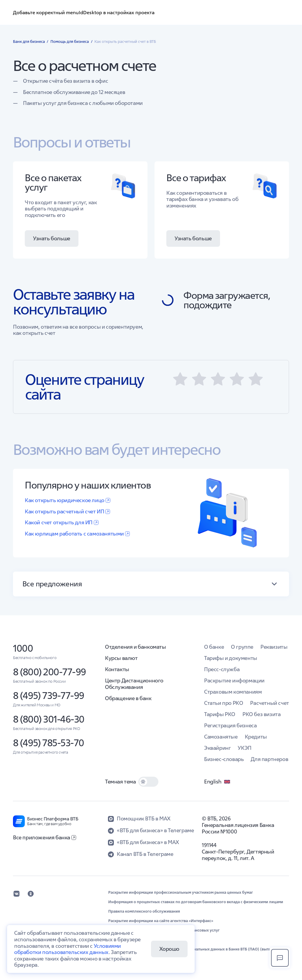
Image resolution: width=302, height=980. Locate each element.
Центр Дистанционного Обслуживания (134, 684)
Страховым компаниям (233, 692)
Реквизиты (274, 647)
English (217, 782)
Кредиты (256, 737)
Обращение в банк (128, 698)
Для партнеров (269, 759)
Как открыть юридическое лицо (68, 500)
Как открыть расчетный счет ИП (67, 511)
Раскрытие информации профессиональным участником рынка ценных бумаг (181, 893)
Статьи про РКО (224, 703)
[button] (180, 379)
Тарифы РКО (220, 714)
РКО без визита (261, 714)
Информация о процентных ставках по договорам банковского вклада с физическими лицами (196, 902)
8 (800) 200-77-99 (49, 672)
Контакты (117, 669)
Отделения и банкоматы (136, 647)
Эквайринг (217, 748)
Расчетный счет (269, 703)
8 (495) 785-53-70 (49, 743)
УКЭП (244, 748)
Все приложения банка (45, 837)
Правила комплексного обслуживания (144, 911)
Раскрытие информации (234, 680)
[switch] (148, 782)
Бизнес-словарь (224, 759)
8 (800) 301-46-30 (49, 719)
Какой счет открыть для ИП (62, 522)
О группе (242, 647)
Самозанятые (221, 737)
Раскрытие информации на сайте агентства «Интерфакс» (161, 921)
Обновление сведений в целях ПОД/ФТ (144, 940)
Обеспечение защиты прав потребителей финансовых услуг (164, 930)
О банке (214, 647)
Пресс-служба (222, 669)
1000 (23, 648)
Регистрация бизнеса (230, 725)
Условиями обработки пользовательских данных (68, 949)
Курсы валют (121, 658)
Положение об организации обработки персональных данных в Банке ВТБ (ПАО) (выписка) (193, 949)
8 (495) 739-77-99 (49, 696)
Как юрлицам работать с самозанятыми (77, 534)
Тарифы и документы (231, 658)
